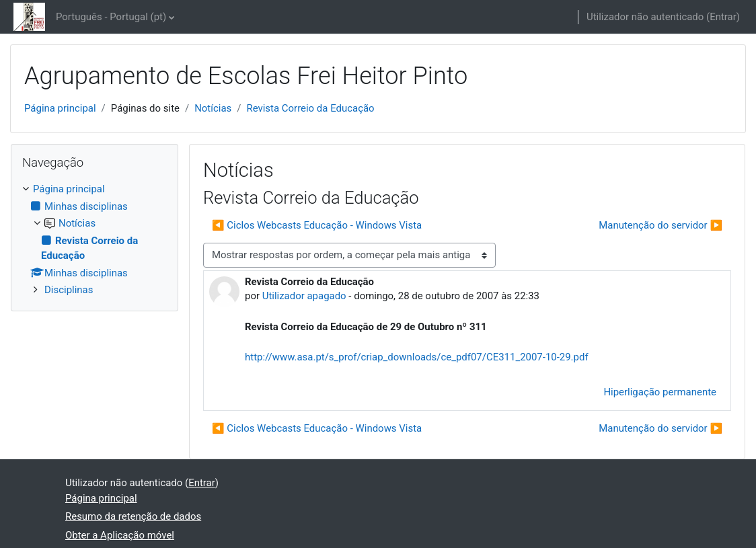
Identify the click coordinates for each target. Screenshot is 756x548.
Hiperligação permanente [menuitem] (660, 392)
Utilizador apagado (304, 296)
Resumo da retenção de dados (133, 516)
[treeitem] (95, 239)
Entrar (723, 17)
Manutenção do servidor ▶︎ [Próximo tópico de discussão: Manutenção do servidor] (660, 225)
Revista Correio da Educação (310, 108)
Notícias (213, 108)
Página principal (60, 108)
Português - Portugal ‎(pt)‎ (111, 17)
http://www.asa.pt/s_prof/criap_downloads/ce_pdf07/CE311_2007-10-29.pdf (417, 357)
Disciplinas (69, 290)
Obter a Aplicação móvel (120, 535)
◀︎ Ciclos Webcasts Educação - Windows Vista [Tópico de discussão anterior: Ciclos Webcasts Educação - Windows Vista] (317, 225)
